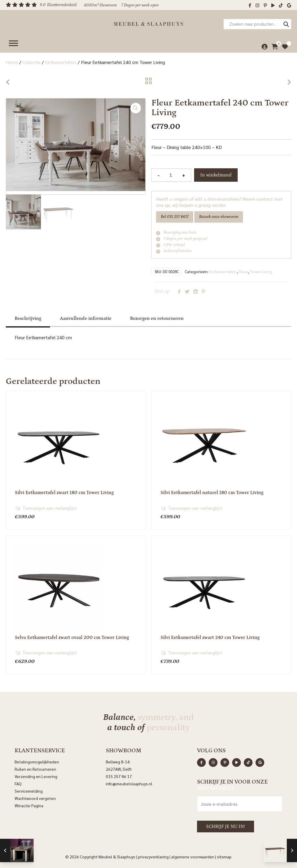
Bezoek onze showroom (219, 217)
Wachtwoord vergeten (35, 797)
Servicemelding (29, 790)
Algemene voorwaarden (193, 855)
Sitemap (224, 855)
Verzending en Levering (36, 775)
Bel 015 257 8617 (175, 217)
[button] (136, 108)
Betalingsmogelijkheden (37, 760)
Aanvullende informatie (86, 317)
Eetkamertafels (61, 62)
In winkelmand (216, 175)
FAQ (18, 782)
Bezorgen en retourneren (157, 317)
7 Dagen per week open (140, 5)
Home (12, 62)
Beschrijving (28, 317)
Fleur (243, 270)
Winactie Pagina (29, 804)
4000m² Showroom (100, 5)
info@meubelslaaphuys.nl (129, 782)
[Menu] (13, 42)
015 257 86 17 (119, 775)
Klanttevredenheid (62, 5)
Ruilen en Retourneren (35, 768)
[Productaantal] (171, 175)
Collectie (32, 62)
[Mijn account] (263, 45)
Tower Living (261, 270)
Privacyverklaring (153, 855)
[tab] (28, 317)
